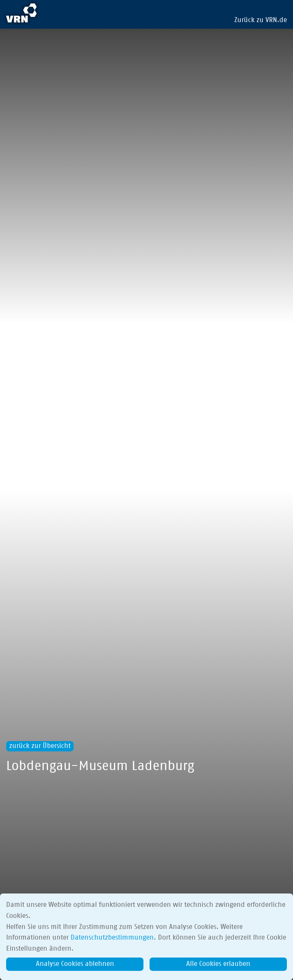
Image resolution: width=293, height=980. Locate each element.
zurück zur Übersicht (40, 746)
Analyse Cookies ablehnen (75, 964)
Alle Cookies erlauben (218, 964)
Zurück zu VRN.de (261, 20)
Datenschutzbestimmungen (112, 938)
